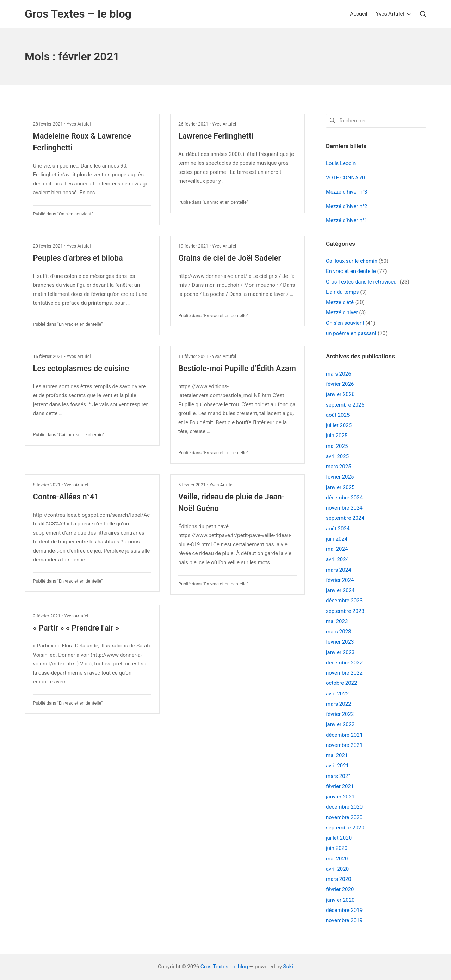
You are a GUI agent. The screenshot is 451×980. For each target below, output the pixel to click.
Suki (288, 967)
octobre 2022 (341, 683)
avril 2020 (337, 869)
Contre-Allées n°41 (66, 497)
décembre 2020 (344, 807)
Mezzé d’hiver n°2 (347, 206)
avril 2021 (337, 766)
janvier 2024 (340, 590)
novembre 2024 (344, 508)
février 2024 (340, 580)
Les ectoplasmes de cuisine (81, 368)
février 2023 (340, 642)
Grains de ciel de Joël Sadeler (230, 258)
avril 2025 (337, 456)
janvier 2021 (340, 797)
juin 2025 (337, 436)
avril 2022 (337, 694)
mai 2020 (337, 859)
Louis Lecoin (341, 163)
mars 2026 (339, 374)
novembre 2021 (344, 745)
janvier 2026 (340, 394)
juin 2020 (337, 848)
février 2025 (340, 477)
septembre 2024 (345, 518)
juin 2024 (337, 539)
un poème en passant (351, 333)
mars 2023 (339, 632)
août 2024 (338, 529)
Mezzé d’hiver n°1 (347, 220)
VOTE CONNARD (345, 178)
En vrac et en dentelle (225, 202)
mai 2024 (337, 549)
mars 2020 (339, 879)
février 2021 (340, 786)
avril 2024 (337, 559)
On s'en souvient (75, 214)
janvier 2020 (340, 900)
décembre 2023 (344, 601)
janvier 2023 (340, 652)
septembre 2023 (345, 611)
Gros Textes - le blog (224, 967)
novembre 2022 (344, 673)
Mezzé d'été (340, 302)
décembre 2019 (344, 910)
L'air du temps (342, 292)
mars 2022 (339, 704)
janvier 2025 (340, 487)
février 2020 (340, 889)
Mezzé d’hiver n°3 (347, 192)
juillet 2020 (339, 838)
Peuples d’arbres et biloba (78, 258)
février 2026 (340, 384)
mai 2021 (337, 755)
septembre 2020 (345, 828)
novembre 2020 (344, 817)
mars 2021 (339, 776)
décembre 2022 (344, 663)
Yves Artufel (79, 124)
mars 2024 (339, 570)
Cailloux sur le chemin (81, 435)
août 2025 (338, 415)
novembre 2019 (344, 920)
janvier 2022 (340, 724)
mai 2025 (337, 446)
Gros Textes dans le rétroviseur (362, 282)
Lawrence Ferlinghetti (216, 136)
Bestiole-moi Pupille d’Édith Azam (237, 368)
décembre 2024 (344, 498)
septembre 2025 (345, 405)
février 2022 (340, 714)
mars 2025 (339, 467)
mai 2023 (337, 621)
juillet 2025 (339, 425)
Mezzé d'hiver (342, 312)
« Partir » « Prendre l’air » (76, 628)
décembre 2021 (344, 735)
